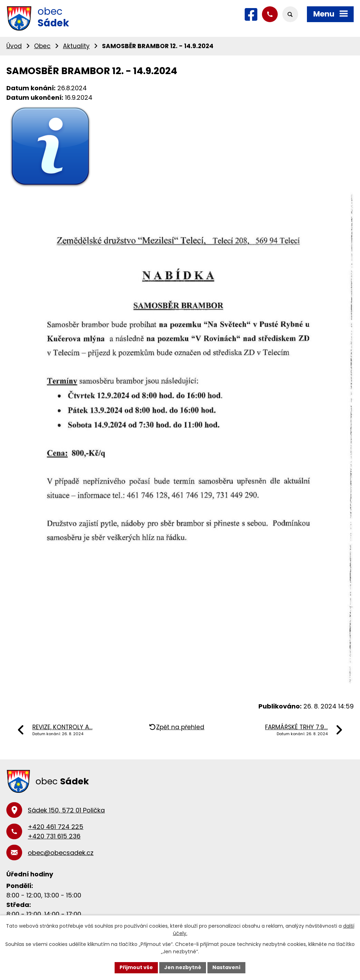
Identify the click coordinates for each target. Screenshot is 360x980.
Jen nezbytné (183, 967)
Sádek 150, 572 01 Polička (66, 810)
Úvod (14, 46)
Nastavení (226, 967)
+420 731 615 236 (54, 836)
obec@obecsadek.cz (61, 853)
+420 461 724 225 (56, 827)
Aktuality (76, 46)
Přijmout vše (136, 967)
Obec (42, 46)
